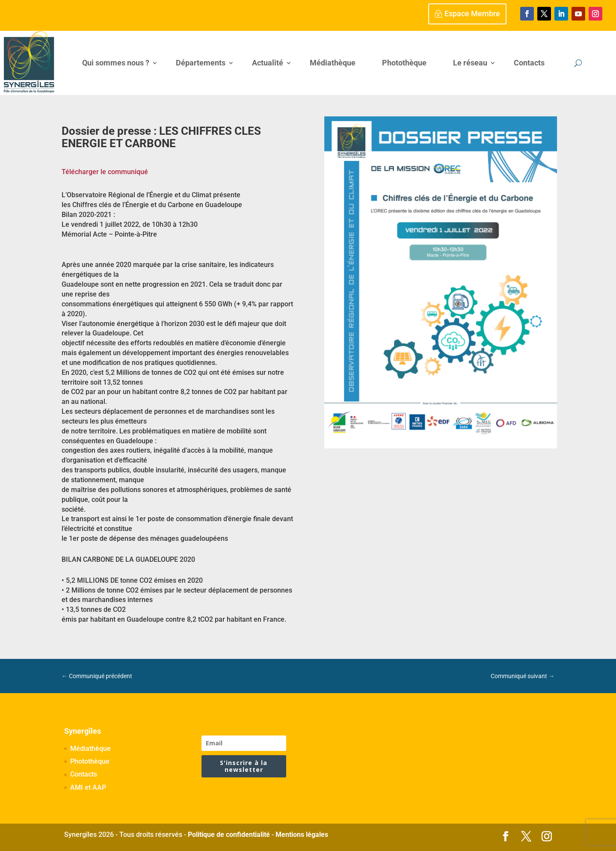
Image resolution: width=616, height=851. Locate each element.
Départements (201, 63)
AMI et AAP (88, 787)
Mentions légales (302, 835)
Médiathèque (333, 63)
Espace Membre (472, 13)
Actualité (268, 63)
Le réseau (470, 63)
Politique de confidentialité (229, 835)
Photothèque (404, 63)
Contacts (529, 63)
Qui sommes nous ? (116, 63)
